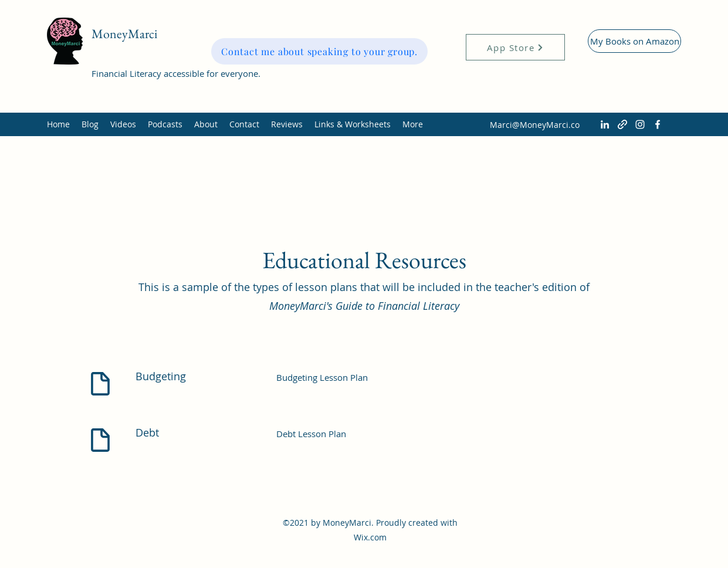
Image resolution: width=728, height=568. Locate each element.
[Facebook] (658, 124)
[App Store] (515, 47)
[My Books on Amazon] (634, 41)
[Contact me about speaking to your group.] (319, 51)
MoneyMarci (124, 34)
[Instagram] (640, 124)
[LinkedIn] (605, 124)
